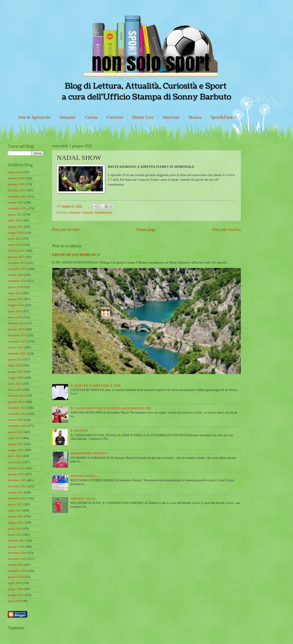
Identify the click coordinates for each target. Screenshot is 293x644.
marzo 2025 (15, 245)
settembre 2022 (17, 426)
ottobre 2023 (16, 348)
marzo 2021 (15, 535)
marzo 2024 (15, 317)
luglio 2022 (15, 438)
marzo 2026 (15, 172)
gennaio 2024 (16, 329)
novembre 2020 (17, 559)
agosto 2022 (15, 432)
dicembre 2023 (17, 335)
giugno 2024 (15, 299)
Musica (195, 117)
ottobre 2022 (16, 420)
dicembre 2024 (17, 263)
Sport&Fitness (224, 117)
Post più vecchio (227, 229)
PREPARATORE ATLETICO (89, 453)
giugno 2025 (15, 227)
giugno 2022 (15, 444)
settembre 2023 (17, 354)
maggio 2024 (16, 305)
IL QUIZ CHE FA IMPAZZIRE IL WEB (96, 386)
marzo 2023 (15, 390)
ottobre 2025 (16, 203)
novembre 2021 (17, 486)
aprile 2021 (15, 529)
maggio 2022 (16, 450)
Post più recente (66, 229)
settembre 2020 (17, 571)
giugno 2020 (15, 589)
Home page (146, 229)
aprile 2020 (15, 601)
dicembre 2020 (17, 553)
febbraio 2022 (16, 468)
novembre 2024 (17, 269)
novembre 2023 (17, 342)
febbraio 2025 (16, 251)
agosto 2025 (15, 215)
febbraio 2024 (16, 323)
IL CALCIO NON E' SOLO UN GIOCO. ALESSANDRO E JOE (111, 408)
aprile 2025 (15, 239)
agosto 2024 (15, 287)
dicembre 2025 (17, 190)
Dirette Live (143, 117)
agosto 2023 (15, 360)
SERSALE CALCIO (83, 499)
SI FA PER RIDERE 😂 (85, 476)
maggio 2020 (16, 595)
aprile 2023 (15, 384)
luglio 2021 (15, 510)
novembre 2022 (17, 414)
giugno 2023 (15, 372)
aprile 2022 (15, 456)
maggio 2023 (16, 378)
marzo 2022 (15, 462)
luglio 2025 (15, 221)
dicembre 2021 (17, 480)
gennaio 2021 (16, 547)
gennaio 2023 (16, 402)
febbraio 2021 (16, 541)
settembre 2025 (17, 209)
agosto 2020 (15, 577)
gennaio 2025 (16, 257)
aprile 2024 (15, 311)
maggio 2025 (16, 233)
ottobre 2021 (16, 492)
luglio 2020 (15, 583)
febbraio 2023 (16, 396)
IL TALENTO (79, 431)
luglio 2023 (15, 366)
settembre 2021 (17, 498)
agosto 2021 (15, 504)
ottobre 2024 (16, 275)
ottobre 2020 (16, 565)
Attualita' (68, 117)
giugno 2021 (15, 516)
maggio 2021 (16, 523)
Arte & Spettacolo (34, 117)
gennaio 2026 (16, 184)
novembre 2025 (17, 197)
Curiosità (115, 117)
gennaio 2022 (16, 474)
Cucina (91, 117)
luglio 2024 (15, 293)
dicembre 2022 (17, 408)
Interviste (171, 117)
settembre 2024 (17, 281)
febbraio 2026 (16, 178)
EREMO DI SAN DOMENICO (76, 255)
